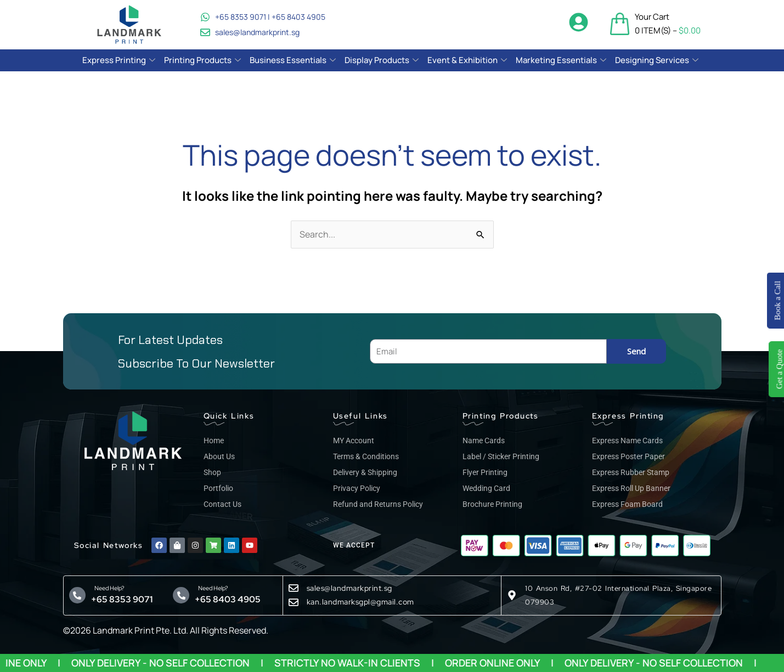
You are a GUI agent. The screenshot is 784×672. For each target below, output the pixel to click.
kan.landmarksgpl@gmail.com (360, 602)
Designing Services (657, 60)
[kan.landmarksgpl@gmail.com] (294, 602)
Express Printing (119, 60)
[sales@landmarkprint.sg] (294, 588)
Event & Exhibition (467, 60)
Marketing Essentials (561, 60)
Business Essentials (293, 60)
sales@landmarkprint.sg (349, 588)
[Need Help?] (77, 595)
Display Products (382, 60)
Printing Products (202, 60)
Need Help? (108, 588)
